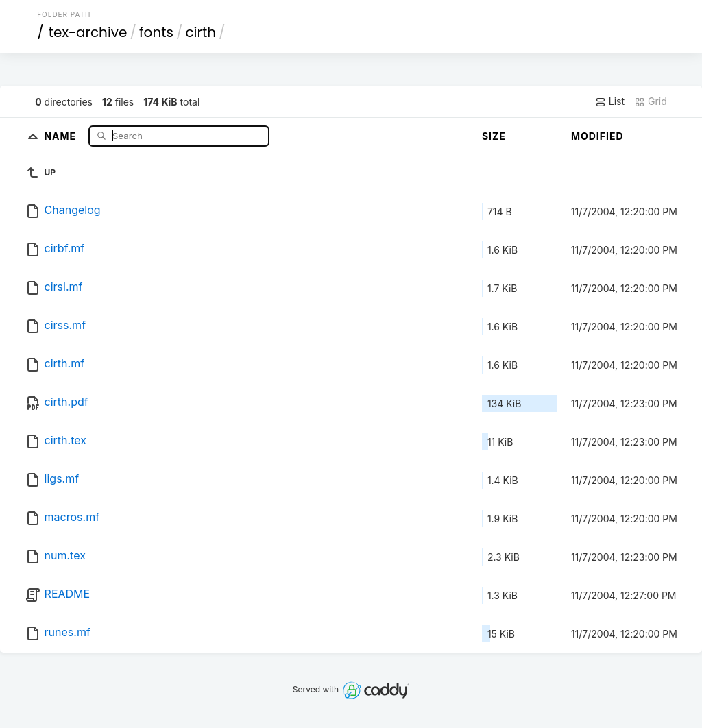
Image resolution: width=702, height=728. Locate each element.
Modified (597, 136)
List (610, 101)
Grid (651, 101)
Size (494, 136)
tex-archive (88, 32)
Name (61, 135)
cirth (201, 32)
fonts (156, 32)
